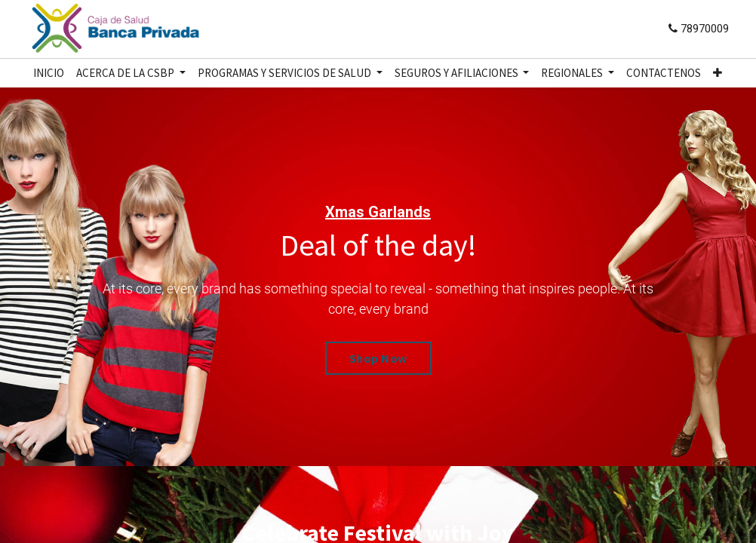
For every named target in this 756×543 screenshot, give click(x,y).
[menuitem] (49, 74)
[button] (718, 74)
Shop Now (378, 358)
